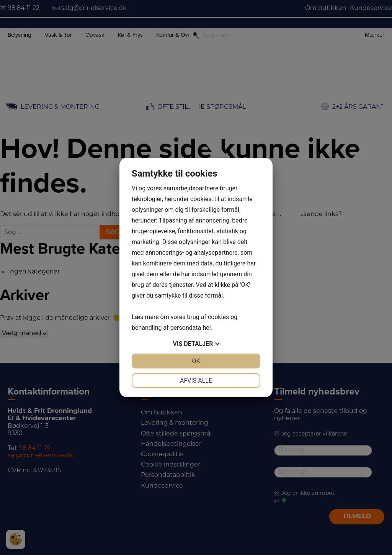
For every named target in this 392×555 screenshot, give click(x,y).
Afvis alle (196, 381)
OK (196, 361)
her (207, 328)
